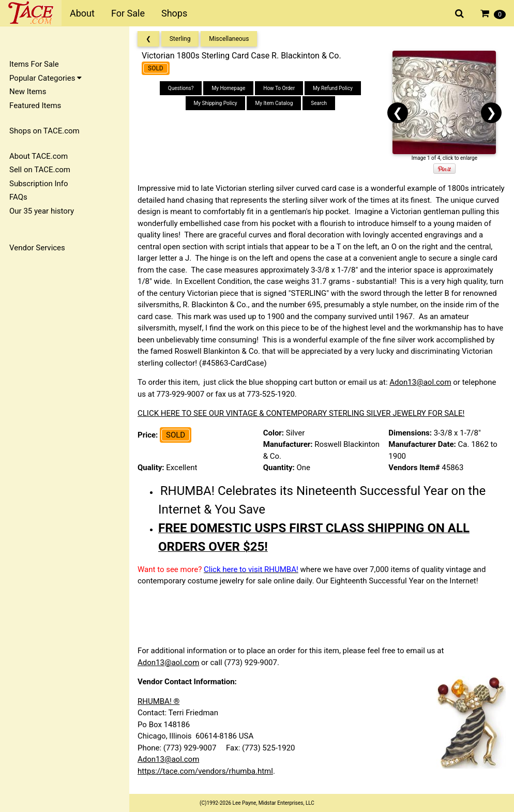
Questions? (181, 88)
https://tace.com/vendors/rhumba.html (205, 771)
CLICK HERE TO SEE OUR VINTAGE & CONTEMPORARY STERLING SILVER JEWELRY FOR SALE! (301, 413)
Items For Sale (34, 64)
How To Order (279, 88)
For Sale (128, 13)
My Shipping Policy (216, 103)
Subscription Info (39, 184)
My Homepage (228, 88)
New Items (28, 92)
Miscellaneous (229, 39)
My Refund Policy (333, 88)
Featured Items (35, 106)
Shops (174, 13)
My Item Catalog (274, 103)
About (82, 13)
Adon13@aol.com (420, 382)
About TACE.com (39, 156)
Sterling (180, 39)
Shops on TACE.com (44, 131)
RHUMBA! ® (158, 701)
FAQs (18, 197)
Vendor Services (37, 248)
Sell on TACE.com (40, 170)
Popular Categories (46, 78)
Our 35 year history (42, 211)
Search (319, 103)
